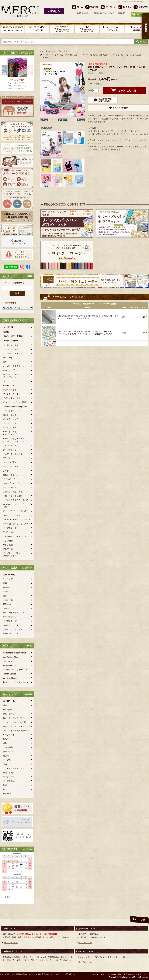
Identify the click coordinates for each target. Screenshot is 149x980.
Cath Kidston (8, 661)
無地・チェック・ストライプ (16, 682)
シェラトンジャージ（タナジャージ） (12, 376)
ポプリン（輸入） (11, 427)
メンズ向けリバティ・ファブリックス (13, 554)
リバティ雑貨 (9, 532)
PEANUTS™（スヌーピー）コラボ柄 (17, 506)
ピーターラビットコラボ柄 (15, 511)
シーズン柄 (8, 327)
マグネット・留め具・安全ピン (17, 731)
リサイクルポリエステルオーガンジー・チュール (14, 440)
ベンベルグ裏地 (10, 462)
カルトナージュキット (13, 625)
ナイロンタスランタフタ (14, 450)
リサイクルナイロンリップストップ (12, 433)
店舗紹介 (122, 13)
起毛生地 (7, 604)
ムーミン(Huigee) (11, 678)
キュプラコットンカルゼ (14, 454)
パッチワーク (9, 777)
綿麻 (5, 583)
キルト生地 (8, 600)
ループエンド (9, 735)
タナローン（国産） (12, 345)
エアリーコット (10, 390)
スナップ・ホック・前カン (15, 718)
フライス (7, 458)
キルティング (9, 370)
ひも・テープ (9, 714)
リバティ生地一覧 (11, 341)
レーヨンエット (10, 423)
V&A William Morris (11, 657)
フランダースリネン (12, 394)
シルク (6, 471)
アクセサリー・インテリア (15, 768)
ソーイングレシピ (11, 634)
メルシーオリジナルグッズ (15, 536)
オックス (7, 592)
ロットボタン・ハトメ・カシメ (17, 726)
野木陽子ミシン (10, 710)
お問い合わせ (70, 974)
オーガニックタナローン (14, 366)
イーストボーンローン (13, 411)
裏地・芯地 (8, 773)
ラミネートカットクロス (14, 613)
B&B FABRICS (9, 665)
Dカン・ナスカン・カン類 (14, 722)
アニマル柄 (8, 549)
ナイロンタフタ (10, 445)
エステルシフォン (11, 475)
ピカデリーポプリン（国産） (16, 402)
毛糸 (5, 705)
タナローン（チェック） (14, 353)
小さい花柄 (8, 545)
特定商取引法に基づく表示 (49, 974)
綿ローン (7, 587)
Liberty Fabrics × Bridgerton (15, 407)
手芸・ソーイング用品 (89, 55)
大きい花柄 (8, 541)
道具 (5, 743)
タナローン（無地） (12, 349)
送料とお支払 (100, 13)
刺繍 (5, 785)
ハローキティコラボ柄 (13, 496)
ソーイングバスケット (13, 629)
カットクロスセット (12, 515)
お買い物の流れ (84, 13)
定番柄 (6, 332)
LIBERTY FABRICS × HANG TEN (18, 520)
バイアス (7, 760)
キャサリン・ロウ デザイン (15, 670)
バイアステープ (10, 528)
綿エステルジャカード (13, 419)
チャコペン (8, 752)
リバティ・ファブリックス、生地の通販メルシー (61, 55)
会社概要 (5, 974)
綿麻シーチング (10, 415)
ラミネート (8, 358)
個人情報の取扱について (24, 974)
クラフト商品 (9, 781)
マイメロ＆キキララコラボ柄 (16, 500)
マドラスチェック (11, 487)
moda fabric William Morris (14, 653)
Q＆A (112, 13)
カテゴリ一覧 (9, 575)
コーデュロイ (9, 381)
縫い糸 (6, 756)
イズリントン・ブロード (14, 398)
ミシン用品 (8, 747)
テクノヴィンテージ (12, 466)
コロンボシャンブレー (13, 483)
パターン (7, 794)
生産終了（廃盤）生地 (13, 492)
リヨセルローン (10, 386)
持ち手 (6, 739)
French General (10, 674)
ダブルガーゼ (9, 479)
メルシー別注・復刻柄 (13, 336)
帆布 (5, 362)
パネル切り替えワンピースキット (18, 524)
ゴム (5, 764)
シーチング (8, 579)
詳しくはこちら (11, 943)
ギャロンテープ (10, 617)
